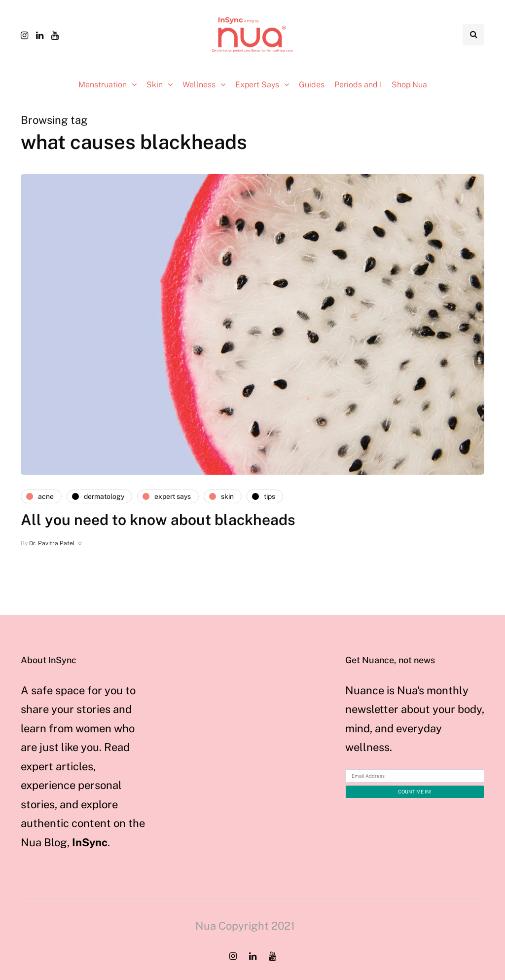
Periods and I (358, 85)
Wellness (199, 85)
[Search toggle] (473, 35)
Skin (155, 85)
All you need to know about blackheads (158, 520)
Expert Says (257, 85)
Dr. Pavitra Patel (52, 543)
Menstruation (103, 85)
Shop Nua (409, 85)
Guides (312, 85)
